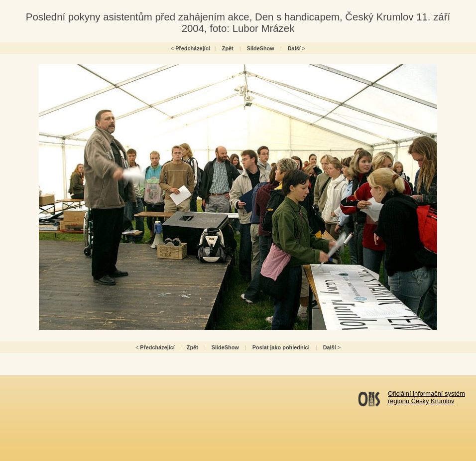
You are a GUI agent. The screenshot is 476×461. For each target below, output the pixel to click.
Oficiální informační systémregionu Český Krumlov (426, 397)
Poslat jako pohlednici (281, 347)
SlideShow (261, 48)
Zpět (228, 48)
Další (294, 48)
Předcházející (193, 48)
